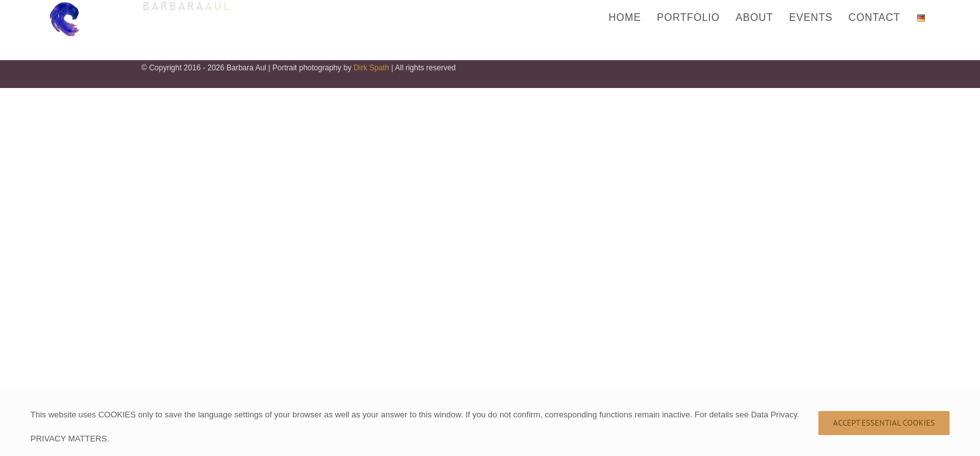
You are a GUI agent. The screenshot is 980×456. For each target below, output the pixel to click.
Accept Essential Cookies (884, 423)
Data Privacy (774, 415)
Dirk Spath (371, 68)
